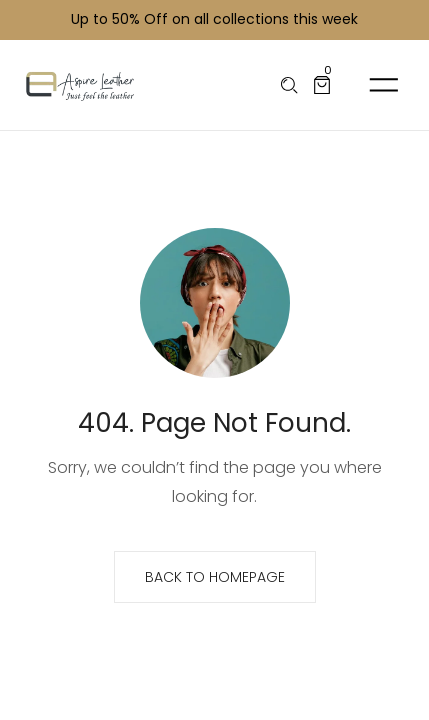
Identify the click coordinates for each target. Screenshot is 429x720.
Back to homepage (215, 577)
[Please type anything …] (289, 85)
